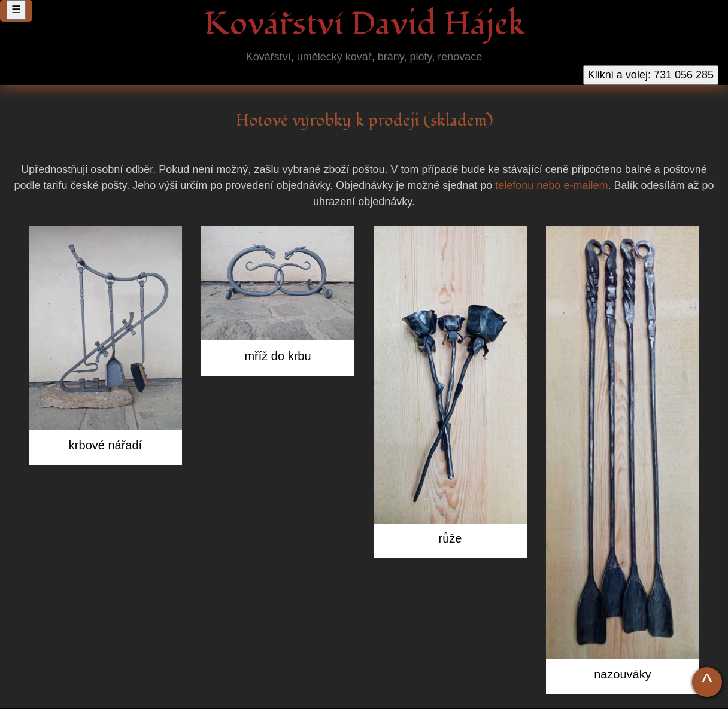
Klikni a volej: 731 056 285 (651, 75)
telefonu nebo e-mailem (551, 185)
